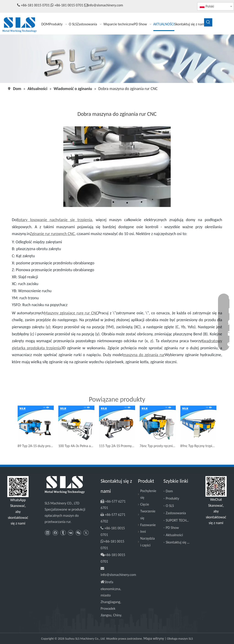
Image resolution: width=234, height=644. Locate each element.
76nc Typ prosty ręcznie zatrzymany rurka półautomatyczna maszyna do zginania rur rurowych (158, 446)
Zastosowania (176, 513)
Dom (169, 491)
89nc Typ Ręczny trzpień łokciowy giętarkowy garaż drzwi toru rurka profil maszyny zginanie (198, 446)
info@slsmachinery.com (105, 5)
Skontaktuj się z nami (181, 542)
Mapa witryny (154, 638)
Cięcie (145, 504)
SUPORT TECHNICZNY (182, 520)
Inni (143, 531)
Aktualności (174, 535)
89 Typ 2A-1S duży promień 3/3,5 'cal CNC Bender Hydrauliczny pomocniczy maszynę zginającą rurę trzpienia (36, 446)
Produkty (172, 498)
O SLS (170, 506)
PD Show (172, 528)
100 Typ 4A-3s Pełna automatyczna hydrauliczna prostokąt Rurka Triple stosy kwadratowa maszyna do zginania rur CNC (76, 446)
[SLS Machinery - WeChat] (216, 486)
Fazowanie (148, 525)
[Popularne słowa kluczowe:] (208, 22)
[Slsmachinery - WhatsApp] (18, 487)
